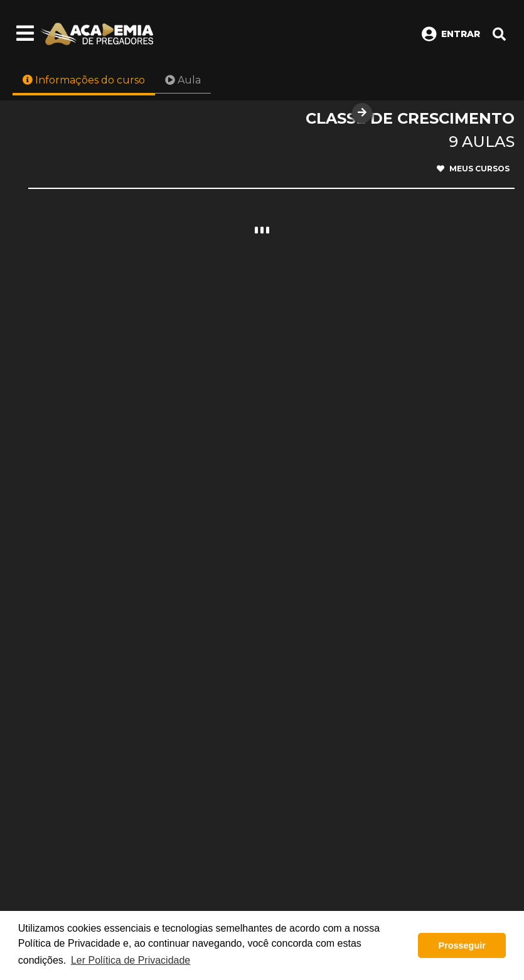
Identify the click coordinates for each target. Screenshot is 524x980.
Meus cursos (473, 169)
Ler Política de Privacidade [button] (131, 960)
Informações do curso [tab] (84, 80)
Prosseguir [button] (462, 945)
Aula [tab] (183, 80)
